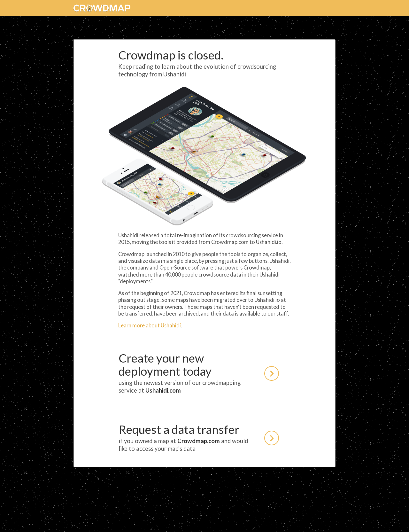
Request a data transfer (199, 438)
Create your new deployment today (199, 373)
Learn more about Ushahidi (150, 325)
